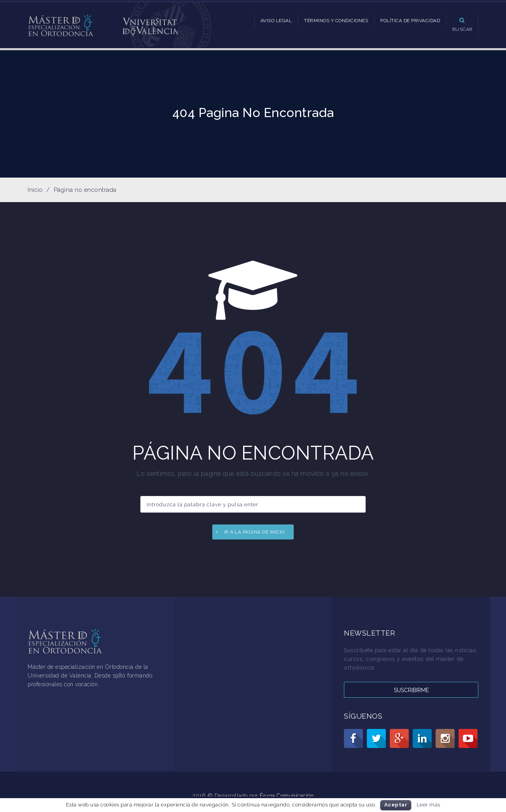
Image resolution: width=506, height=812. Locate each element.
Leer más (429, 804)
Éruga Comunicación (287, 796)
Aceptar (396, 805)
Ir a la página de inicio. (255, 532)
